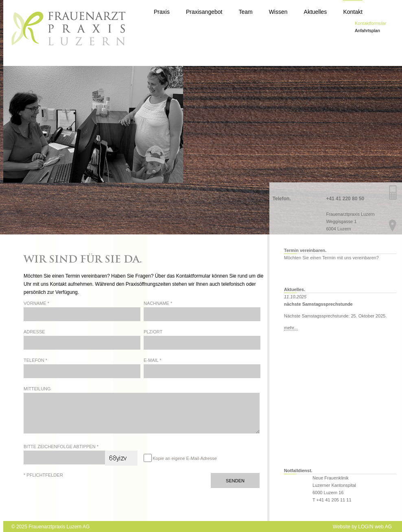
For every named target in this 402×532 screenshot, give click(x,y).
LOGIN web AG (375, 527)
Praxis (162, 12)
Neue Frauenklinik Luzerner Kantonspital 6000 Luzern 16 (334, 485)
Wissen (278, 12)
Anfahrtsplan (367, 31)
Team (245, 12)
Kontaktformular (371, 23)
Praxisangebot (204, 12)
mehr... (291, 328)
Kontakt (353, 12)
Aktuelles (316, 12)
